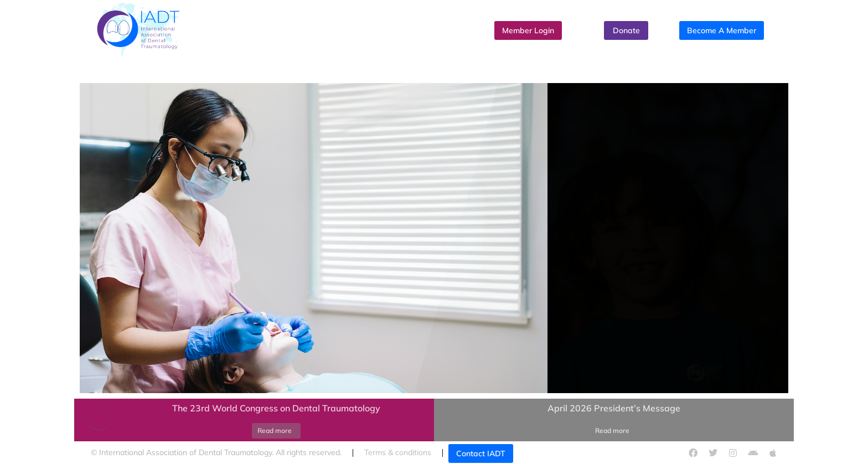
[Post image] (99, 420)
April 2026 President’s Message (614, 408)
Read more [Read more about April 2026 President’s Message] (612, 431)
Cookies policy (578, 452)
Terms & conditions (398, 452)
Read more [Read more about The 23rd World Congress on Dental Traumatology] (275, 431)
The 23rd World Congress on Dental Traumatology (276, 408)
